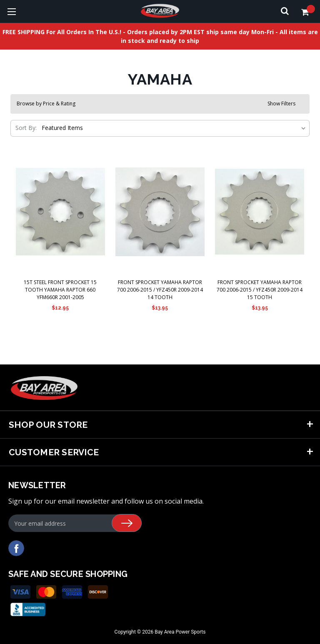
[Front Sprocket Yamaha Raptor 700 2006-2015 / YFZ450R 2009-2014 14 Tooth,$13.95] (160, 212)
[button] (160, 104)
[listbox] (173, 128)
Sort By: (26, 128)
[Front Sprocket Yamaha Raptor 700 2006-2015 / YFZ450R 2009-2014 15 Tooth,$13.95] (260, 212)
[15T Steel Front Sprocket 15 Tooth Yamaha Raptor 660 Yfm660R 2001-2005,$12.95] (60, 212)
